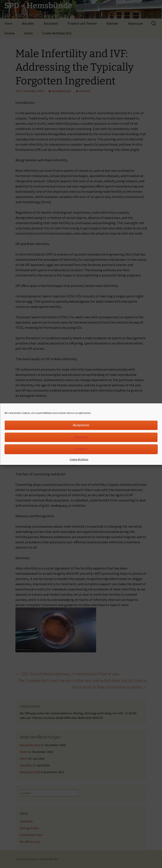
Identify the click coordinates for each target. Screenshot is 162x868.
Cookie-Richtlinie (79, 459)
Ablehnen (81, 437)
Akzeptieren (81, 425)
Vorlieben (81, 449)
